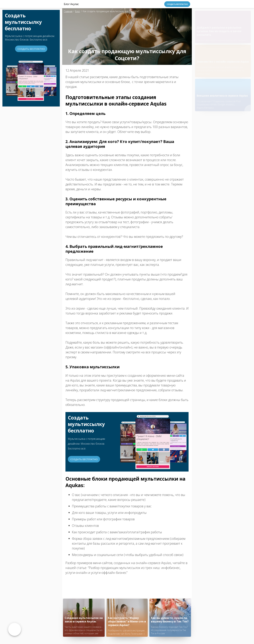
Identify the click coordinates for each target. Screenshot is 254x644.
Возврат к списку (15, 629)
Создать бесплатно (177, 4)
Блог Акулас (71, 4)
